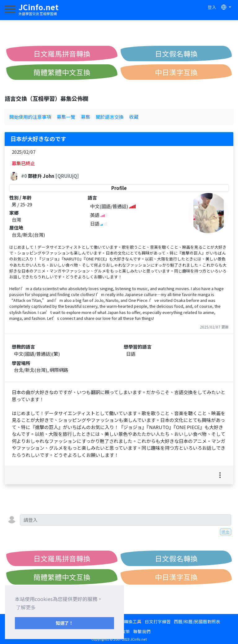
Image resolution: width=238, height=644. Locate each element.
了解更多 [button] (26, 607)
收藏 (134, 117)
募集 (86, 117)
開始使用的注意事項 (30, 117)
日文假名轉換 (176, 54)
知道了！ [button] (64, 623)
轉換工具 (133, 621)
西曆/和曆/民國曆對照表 (197, 621)
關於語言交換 (110, 117)
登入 (212, 7)
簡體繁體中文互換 (62, 72)
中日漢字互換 (176, 72)
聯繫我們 (142, 631)
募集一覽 (66, 117)
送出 (226, 532)
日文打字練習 (158, 621)
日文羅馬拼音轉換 (62, 54)
